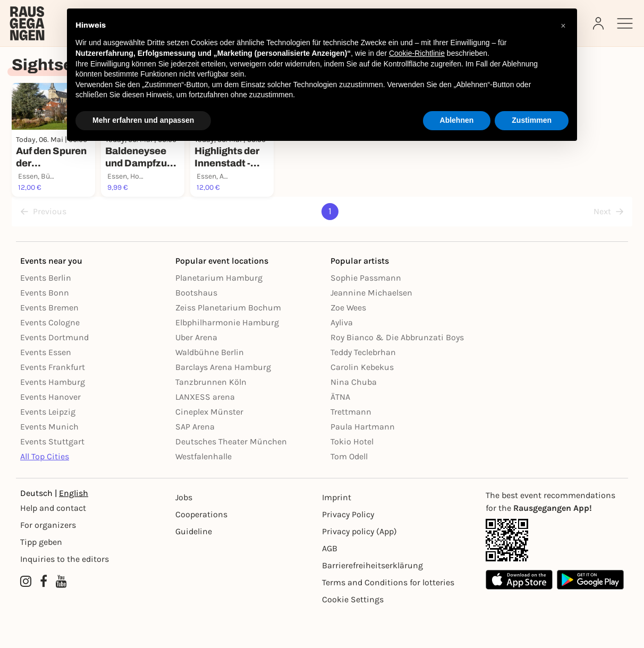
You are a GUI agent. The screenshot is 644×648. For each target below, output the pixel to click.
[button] (563, 26)
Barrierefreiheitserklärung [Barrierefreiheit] (372, 599)
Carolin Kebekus (362, 401)
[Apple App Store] (519, 613)
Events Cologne (50, 356)
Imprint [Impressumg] (337, 531)
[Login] (599, 23)
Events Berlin (46, 311)
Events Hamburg (53, 415)
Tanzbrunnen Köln (211, 415)
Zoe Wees (348, 341)
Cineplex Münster (209, 445)
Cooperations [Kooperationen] (201, 548)
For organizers (48, 558)
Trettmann (351, 445)
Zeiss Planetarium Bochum (228, 341)
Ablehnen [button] (457, 120)
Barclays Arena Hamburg (223, 401)
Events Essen (46, 386)
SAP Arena (195, 460)
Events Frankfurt (53, 401)
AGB (330, 582)
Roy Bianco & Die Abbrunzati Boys (397, 371)
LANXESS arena (205, 430)
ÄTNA (340, 430)
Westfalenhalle (204, 490)
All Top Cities (45, 490)
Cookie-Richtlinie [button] (417, 53)
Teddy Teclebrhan (363, 386)
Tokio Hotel (352, 475)
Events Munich (49, 460)
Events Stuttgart (52, 475)
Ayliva (342, 356)
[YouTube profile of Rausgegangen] (61, 615)
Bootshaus (196, 326)
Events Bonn (45, 326)
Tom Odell (349, 490)
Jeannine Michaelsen (371, 326)
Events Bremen (49, 341)
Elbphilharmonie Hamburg (227, 356)
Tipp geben (41, 575)
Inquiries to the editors (65, 592)
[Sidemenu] (625, 23)
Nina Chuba (354, 415)
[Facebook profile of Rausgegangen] (44, 615)
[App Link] (555, 574)
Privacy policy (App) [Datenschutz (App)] (359, 565)
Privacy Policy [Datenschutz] (348, 548)
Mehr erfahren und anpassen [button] (143, 120)
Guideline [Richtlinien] (194, 565)
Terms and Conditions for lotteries (388, 616)
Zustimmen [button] (532, 120)
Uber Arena (196, 371)
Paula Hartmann (363, 460)
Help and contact (53, 541)
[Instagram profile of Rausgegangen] (26, 615)
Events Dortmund (54, 371)
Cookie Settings (353, 633)
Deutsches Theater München (231, 475)
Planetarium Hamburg (219, 311)
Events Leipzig (48, 445)
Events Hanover (50, 430)
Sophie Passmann (366, 311)
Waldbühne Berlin (210, 386)
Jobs (184, 531)
